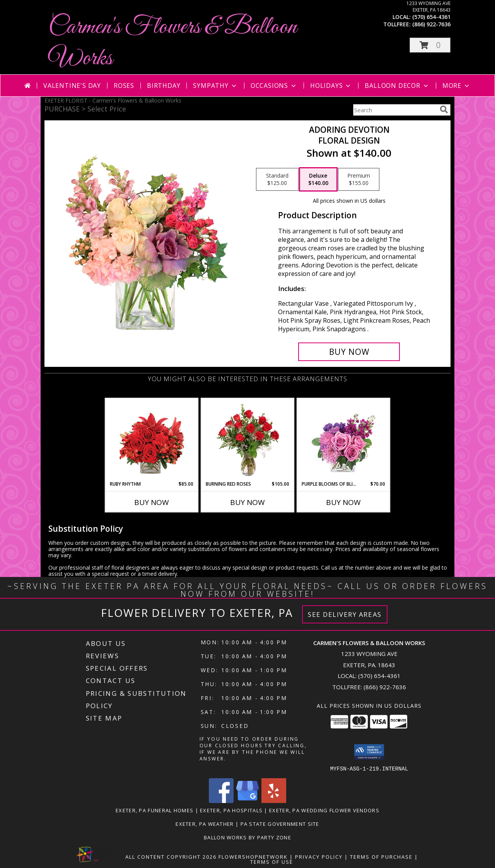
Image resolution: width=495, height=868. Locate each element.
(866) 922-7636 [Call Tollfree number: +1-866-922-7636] (385, 687)
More (457, 86)
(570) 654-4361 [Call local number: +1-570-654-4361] (431, 17)
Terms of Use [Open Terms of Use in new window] (272, 861)
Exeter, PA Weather (205, 823)
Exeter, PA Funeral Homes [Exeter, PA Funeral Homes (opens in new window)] (154, 810)
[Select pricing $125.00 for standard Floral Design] (277, 180)
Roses (124, 86)
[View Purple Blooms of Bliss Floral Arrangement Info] (344, 440)
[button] (430, 45)
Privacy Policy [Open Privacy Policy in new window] (319, 856)
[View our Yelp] (274, 800)
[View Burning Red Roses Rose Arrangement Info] (248, 440)
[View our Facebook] (221, 800)
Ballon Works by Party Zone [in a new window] (247, 837)
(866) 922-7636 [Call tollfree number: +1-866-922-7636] (431, 24)
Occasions (274, 86)
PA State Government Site (280, 823)
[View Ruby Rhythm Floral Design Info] (152, 440)
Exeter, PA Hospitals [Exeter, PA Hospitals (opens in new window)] (231, 810)
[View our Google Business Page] (247, 800)
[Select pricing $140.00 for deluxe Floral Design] (318, 180)
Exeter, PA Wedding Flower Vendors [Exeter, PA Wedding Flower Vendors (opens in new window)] (324, 810)
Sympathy (215, 86)
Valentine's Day (72, 86)
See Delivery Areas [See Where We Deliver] (345, 614)
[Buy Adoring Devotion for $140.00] (349, 352)
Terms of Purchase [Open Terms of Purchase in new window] (381, 856)
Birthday (164, 86)
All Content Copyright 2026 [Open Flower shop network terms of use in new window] (171, 856)
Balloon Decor (397, 86)
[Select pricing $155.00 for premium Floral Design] (359, 180)
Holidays (331, 86)
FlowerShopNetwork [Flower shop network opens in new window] (253, 856)
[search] (444, 110)
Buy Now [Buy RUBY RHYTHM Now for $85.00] (152, 502)
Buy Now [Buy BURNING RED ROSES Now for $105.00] (247, 502)
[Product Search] (395, 110)
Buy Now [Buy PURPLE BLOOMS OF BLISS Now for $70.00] (343, 502)
